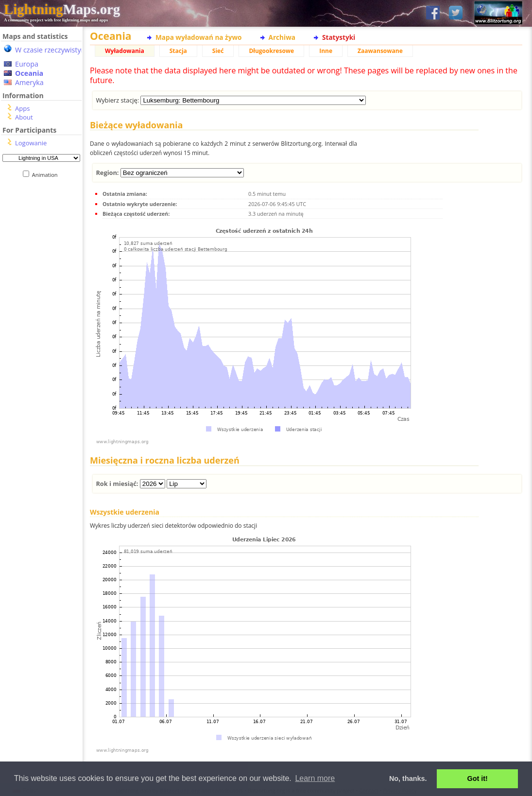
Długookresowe (271, 51)
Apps (22, 108)
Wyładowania (125, 51)
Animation (47, 175)
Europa (27, 64)
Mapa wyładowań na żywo (199, 37)
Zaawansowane (380, 51)
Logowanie (31, 143)
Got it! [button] (478, 779)
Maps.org (62, 9)
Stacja (178, 51)
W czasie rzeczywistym (51, 50)
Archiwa (282, 37)
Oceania (29, 73)
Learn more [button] (315, 778)
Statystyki (339, 37)
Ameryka (29, 82)
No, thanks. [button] (408, 779)
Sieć (218, 51)
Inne (326, 51)
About (24, 117)
